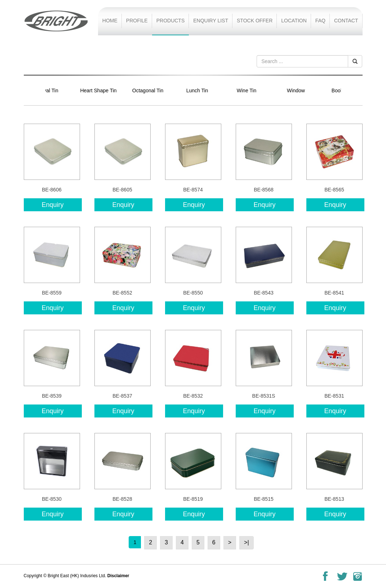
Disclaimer (118, 576)
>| (247, 542)
